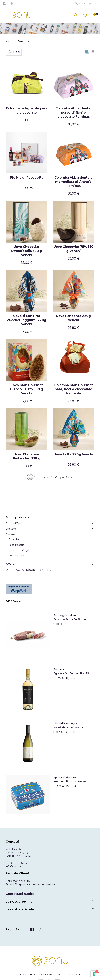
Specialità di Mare (65, 778)
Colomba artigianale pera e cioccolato (27, 110)
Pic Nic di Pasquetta (27, 178)
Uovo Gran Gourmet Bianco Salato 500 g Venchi (27, 389)
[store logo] (22, 15)
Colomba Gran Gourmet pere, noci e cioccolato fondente (74, 389)
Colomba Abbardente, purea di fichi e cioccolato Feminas (73, 113)
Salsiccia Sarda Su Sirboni (70, 619)
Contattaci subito (20, 894)
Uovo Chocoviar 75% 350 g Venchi (74, 249)
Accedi (82, 4)
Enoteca (59, 669)
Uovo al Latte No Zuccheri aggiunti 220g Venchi (27, 320)
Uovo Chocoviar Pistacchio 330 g (27, 456)
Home (10, 42)
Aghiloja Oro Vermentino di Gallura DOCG (72, 673)
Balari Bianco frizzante (68, 727)
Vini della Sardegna (65, 723)
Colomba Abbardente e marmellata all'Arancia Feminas (73, 182)
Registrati (93, 4)
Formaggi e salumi (65, 615)
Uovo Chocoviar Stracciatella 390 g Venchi (27, 251)
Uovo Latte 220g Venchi (73, 454)
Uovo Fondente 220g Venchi (73, 318)
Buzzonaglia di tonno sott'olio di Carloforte (72, 782)
